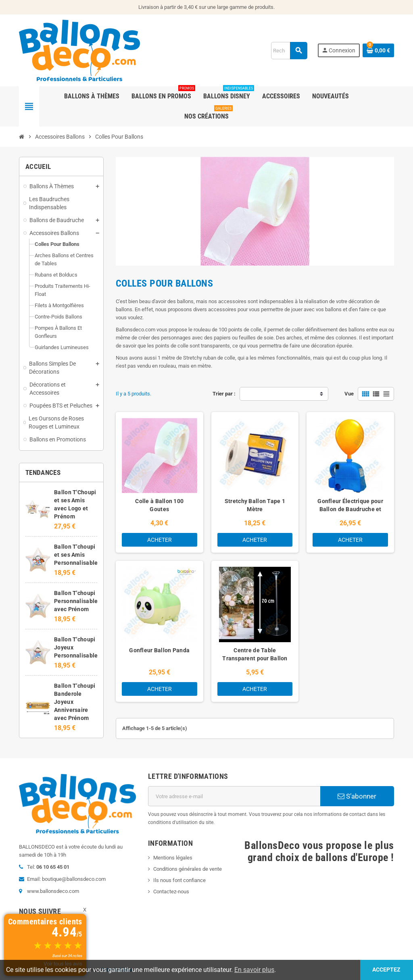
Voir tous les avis (63, 964)
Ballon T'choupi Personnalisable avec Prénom (76, 601)
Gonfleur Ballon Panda (159, 650)
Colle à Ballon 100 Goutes (159, 505)
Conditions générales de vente (188, 869)
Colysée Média (117, 970)
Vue (349, 394)
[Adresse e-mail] (234, 796)
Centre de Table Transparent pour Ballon (255, 654)
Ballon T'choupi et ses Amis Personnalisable (76, 555)
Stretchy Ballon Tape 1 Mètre (255, 505)
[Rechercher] (289, 51)
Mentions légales (173, 858)
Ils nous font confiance (179, 880)
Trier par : (224, 394)
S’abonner (357, 796)
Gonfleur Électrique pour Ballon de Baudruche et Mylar (350, 509)
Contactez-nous (171, 892)
